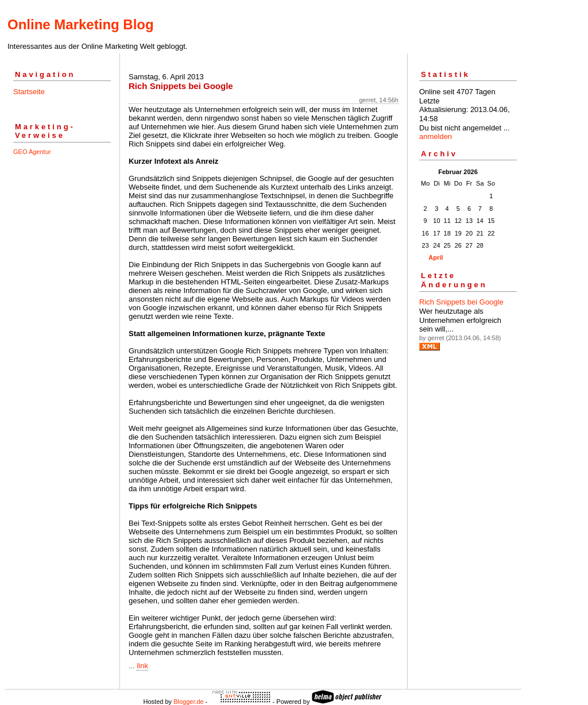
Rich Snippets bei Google (461, 302)
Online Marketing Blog (81, 24)
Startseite (29, 92)
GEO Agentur (32, 152)
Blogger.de (189, 702)
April (436, 257)
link (142, 666)
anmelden (436, 136)
